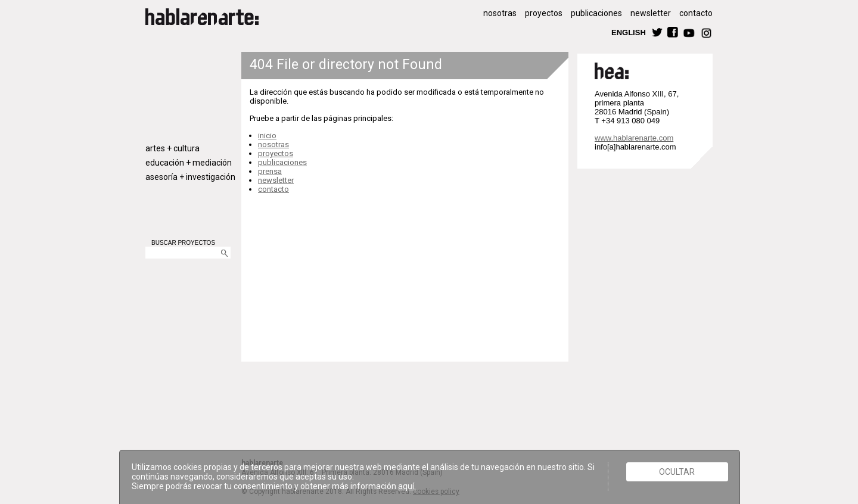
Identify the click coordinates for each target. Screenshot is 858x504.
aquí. (407, 486)
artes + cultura (172, 148)
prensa (270, 171)
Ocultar (677, 472)
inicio (267, 136)
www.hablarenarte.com (634, 138)
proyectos (544, 13)
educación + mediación (189, 163)
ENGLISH (629, 32)
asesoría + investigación (190, 177)
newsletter (651, 13)
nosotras (500, 13)
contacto (696, 13)
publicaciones (596, 13)
